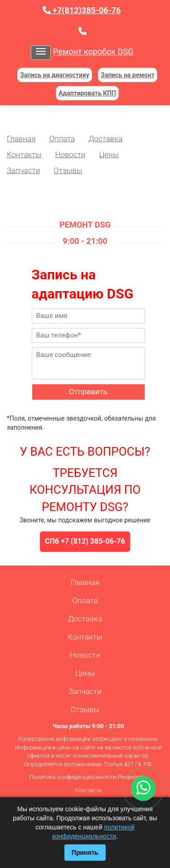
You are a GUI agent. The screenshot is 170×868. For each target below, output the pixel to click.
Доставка (105, 139)
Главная (21, 139)
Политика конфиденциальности (73, 777)
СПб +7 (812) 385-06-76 (85, 541)
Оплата (62, 139)
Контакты (24, 154)
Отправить (88, 392)
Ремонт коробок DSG (93, 52)
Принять (85, 853)
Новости (70, 154)
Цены (109, 154)
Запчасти (23, 170)
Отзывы (68, 170)
